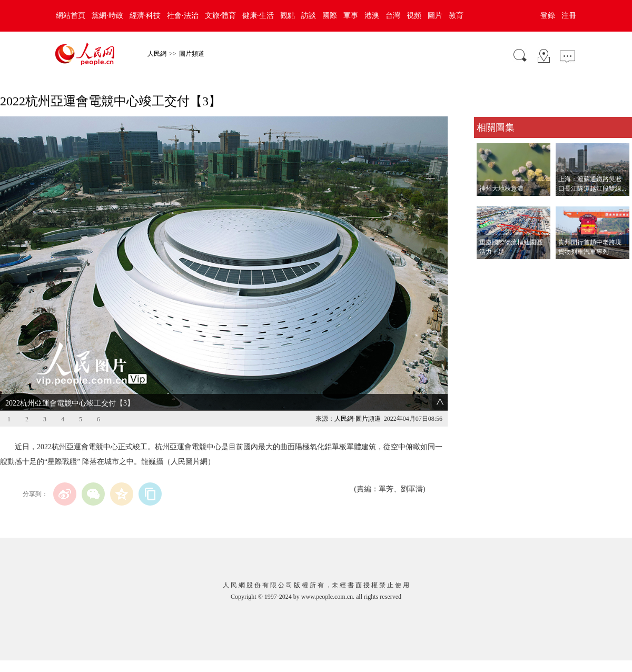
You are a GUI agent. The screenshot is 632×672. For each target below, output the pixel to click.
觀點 (288, 16)
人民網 (157, 54)
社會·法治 (183, 16)
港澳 (372, 16)
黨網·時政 (107, 16)
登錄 (548, 16)
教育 (456, 16)
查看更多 (489, 270)
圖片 (435, 16)
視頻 (414, 16)
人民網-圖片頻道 (358, 419)
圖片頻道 (192, 54)
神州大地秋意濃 (501, 189)
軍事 (351, 16)
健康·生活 (258, 16)
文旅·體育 (221, 16)
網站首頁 (71, 16)
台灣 (393, 16)
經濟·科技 (145, 16)
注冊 (569, 16)
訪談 (309, 16)
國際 (330, 16)
